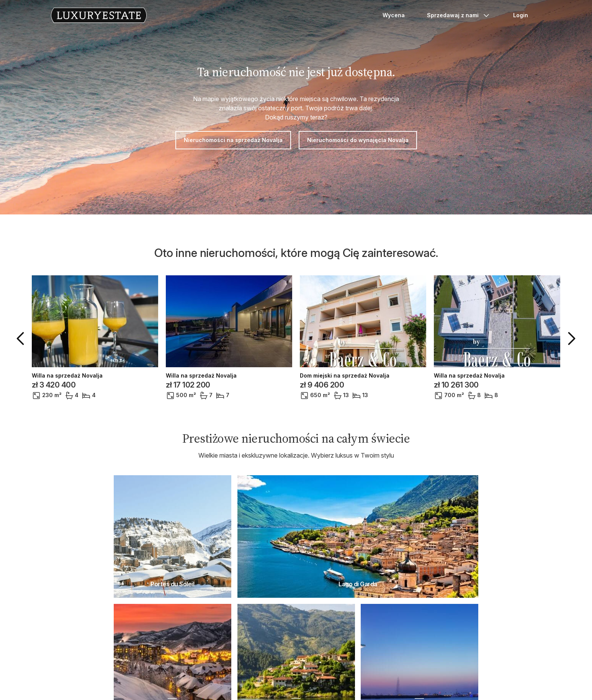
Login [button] (521, 15)
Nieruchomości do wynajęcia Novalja (358, 140)
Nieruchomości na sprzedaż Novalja (233, 140)
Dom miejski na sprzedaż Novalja (345, 376)
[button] (22, 339)
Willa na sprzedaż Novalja (67, 376)
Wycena (394, 15)
